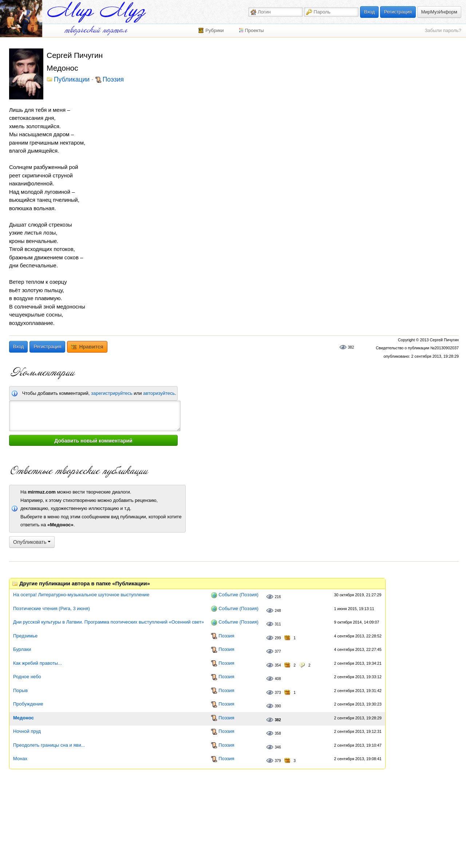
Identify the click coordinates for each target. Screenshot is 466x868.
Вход (369, 12)
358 (278, 733)
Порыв (20, 690)
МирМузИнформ (439, 12)
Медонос (23, 718)
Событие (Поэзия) (238, 595)
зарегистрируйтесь (112, 393)
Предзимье (25, 636)
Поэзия (113, 80)
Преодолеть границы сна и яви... (49, 745)
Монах (20, 759)
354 (278, 665)
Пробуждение (28, 704)
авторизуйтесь (159, 393)
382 (351, 347)
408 (278, 679)
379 (278, 761)
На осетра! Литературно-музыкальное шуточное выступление (81, 595)
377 (278, 651)
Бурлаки (22, 649)
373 (278, 693)
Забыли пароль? (443, 30)
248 (278, 611)
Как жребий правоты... (37, 663)
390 (278, 706)
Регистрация (398, 12)
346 (278, 747)
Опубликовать (32, 542)
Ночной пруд (27, 731)
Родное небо (27, 677)
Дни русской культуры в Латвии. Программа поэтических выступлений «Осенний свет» (108, 622)
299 (278, 638)
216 (278, 597)
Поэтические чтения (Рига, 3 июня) (52, 608)
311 (278, 624)
